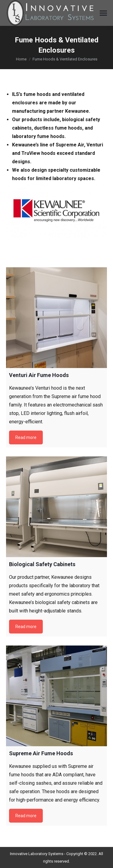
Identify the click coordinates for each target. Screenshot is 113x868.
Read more (26, 437)
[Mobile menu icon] (103, 13)
